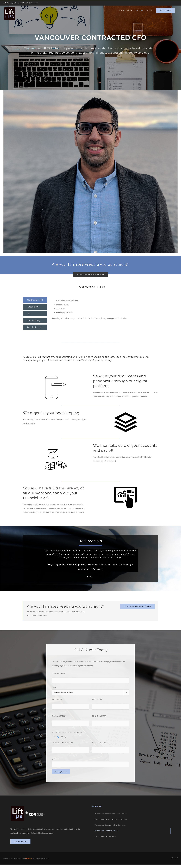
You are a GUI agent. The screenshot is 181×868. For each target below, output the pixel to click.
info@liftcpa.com (32, 3)
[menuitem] (121, 10)
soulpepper (29, 858)
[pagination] (87, 576)
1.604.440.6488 (19, 3)
